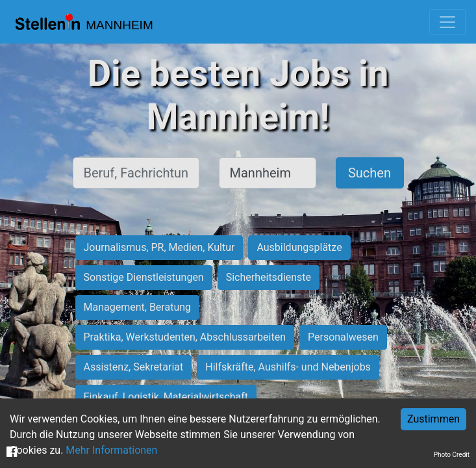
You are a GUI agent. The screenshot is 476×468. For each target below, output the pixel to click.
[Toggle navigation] (447, 22)
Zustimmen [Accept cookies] (433, 419)
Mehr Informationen (111, 450)
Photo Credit (452, 455)
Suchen (370, 173)
